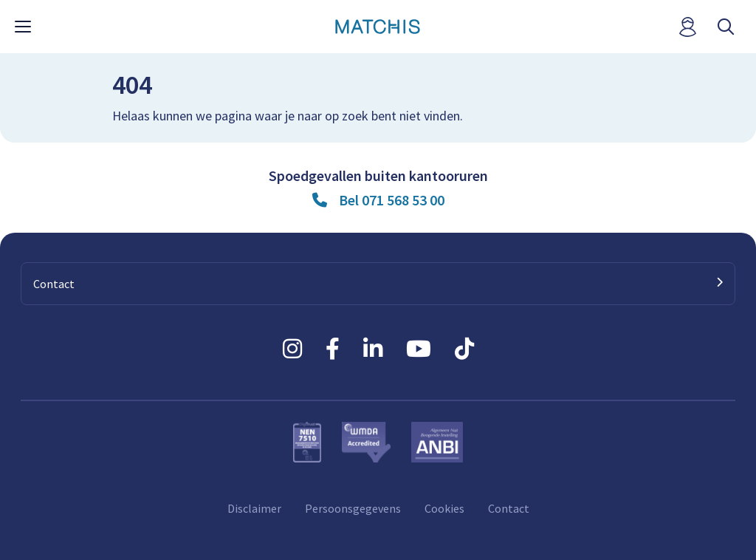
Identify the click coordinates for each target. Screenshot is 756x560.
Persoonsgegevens (353, 508)
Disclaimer (254, 508)
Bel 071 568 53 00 (392, 200)
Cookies (444, 508)
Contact (509, 508)
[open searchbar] (726, 27)
